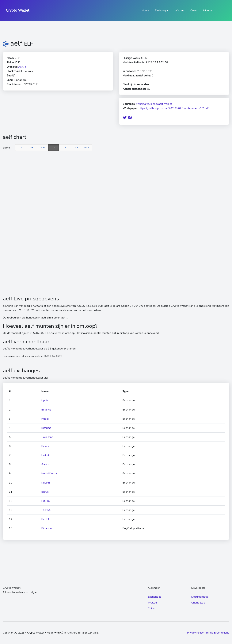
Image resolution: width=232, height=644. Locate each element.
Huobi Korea (49, 473)
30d (43, 148)
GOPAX (46, 510)
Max (87, 148)
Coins (194, 10)
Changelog (198, 603)
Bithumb (46, 428)
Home (145, 10)
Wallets (179, 10)
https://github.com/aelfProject (154, 104)
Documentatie (200, 597)
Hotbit (45, 455)
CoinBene (47, 437)
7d (31, 148)
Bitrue (45, 492)
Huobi (45, 419)
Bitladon (47, 528)
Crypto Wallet (18, 10)
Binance (46, 410)
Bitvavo (46, 446)
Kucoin (46, 483)
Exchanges (162, 10)
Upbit (45, 400)
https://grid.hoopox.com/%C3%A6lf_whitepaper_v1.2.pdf (174, 108)
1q (54, 148)
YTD (76, 148)
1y (65, 148)
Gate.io (46, 464)
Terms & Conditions (217, 633)
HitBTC (46, 501)
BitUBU (46, 519)
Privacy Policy (195, 633)
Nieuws (208, 10)
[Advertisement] (116, 267)
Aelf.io (22, 67)
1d (21, 148)
